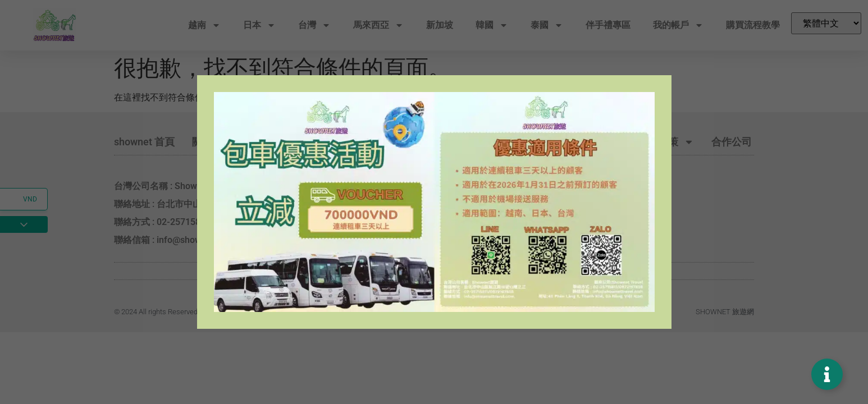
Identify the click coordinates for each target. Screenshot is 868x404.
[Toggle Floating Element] (827, 374)
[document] (434, 202)
